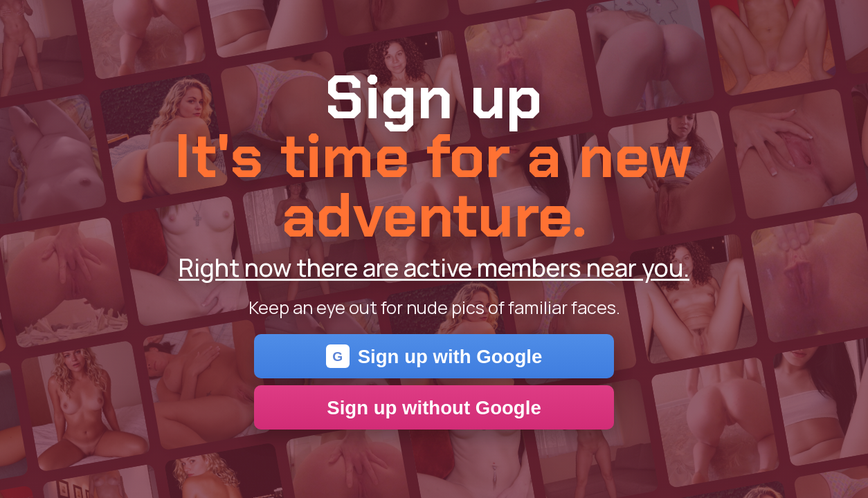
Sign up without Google (434, 408)
